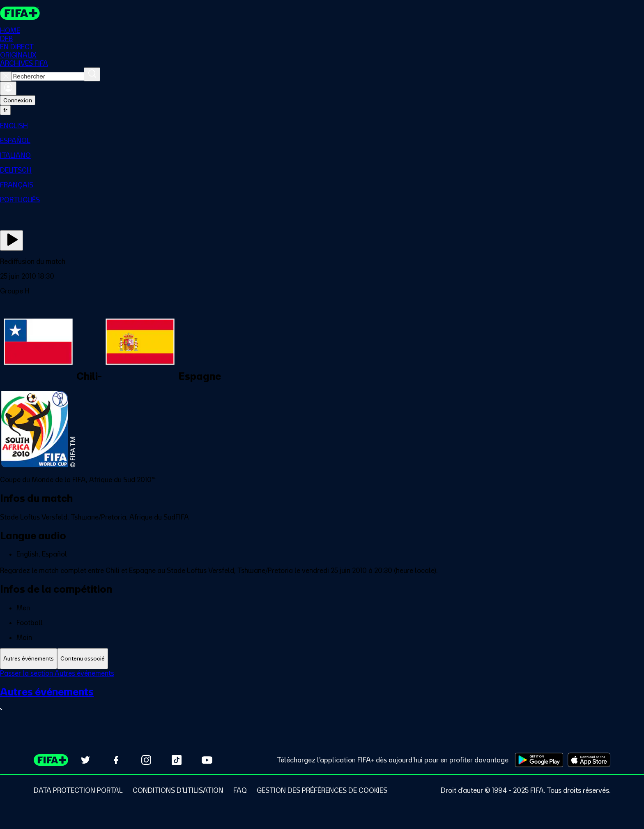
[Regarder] (11, 240)
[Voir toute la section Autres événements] (322, 700)
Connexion (18, 100)
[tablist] (322, 659)
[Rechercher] (92, 74)
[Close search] (6, 76)
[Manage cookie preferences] (322, 790)
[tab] (29, 659)
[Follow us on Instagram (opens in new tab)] (146, 760)
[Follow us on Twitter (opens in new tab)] (85, 760)
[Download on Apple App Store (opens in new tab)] (589, 760)
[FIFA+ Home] (20, 13)
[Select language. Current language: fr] (5, 110)
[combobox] (48, 76)
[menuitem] (322, 126)
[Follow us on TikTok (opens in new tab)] (177, 760)
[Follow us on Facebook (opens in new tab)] (116, 760)
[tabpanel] (322, 697)
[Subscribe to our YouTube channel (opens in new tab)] (207, 760)
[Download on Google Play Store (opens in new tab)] (539, 760)
